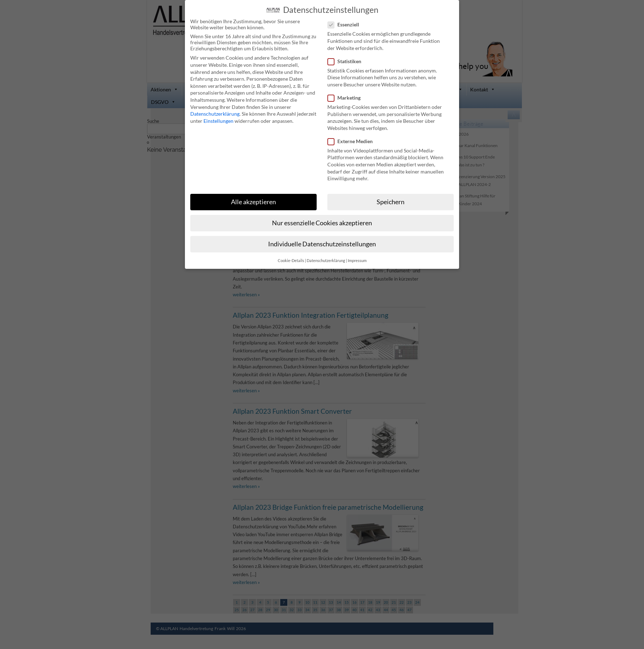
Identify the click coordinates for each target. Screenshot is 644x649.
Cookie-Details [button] (291, 260)
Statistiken (347, 61)
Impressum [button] (357, 260)
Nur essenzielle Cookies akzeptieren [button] (322, 223)
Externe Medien (353, 141)
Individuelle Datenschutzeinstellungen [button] (322, 244)
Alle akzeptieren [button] (253, 202)
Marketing (347, 97)
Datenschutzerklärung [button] (326, 260)
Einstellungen (218, 120)
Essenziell (346, 24)
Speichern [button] (391, 202)
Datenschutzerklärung (215, 113)
